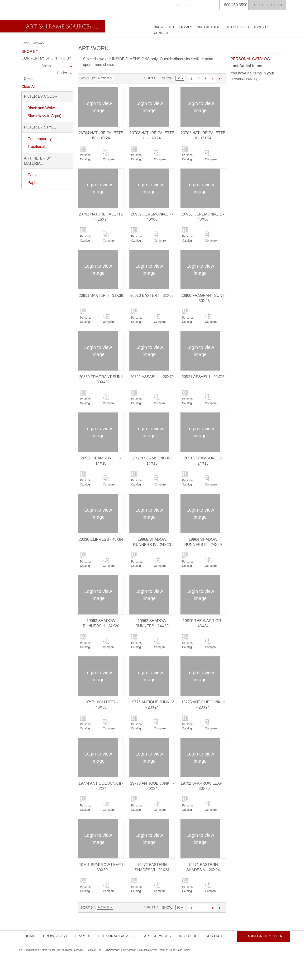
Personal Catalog (86, 157)
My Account (129, 950)
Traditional (36, 147)
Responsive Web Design (152, 950)
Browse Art (164, 27)
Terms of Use (94, 950)
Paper (33, 183)
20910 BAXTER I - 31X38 (152, 295)
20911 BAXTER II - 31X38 (101, 295)
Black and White (41, 108)
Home (25, 43)
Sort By (88, 78)
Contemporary (40, 139)
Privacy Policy (112, 950)
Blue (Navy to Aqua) (44, 116)
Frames (186, 27)
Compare (109, 159)
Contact (161, 33)
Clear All (28, 87)
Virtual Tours (209, 27)
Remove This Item (71, 66)
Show (167, 78)
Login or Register (267, 5)
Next (220, 78)
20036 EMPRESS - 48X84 (101, 539)
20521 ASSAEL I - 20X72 (203, 377)
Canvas (34, 175)
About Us (261, 27)
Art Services (238, 27)
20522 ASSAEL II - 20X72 (152, 377)
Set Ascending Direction (117, 78)
